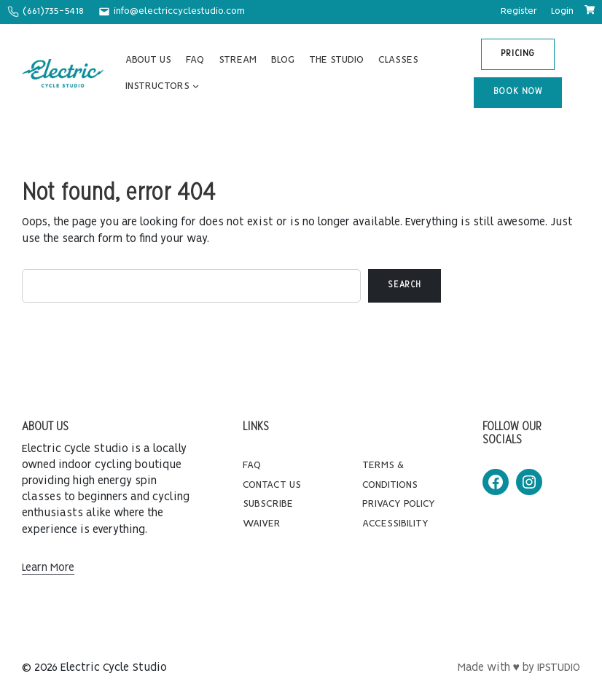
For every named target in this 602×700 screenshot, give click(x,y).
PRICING (518, 54)
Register (519, 11)
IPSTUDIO (559, 668)
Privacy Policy (399, 504)
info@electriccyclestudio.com (179, 11)
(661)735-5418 (53, 11)
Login (562, 11)
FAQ (252, 465)
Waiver (262, 524)
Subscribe (268, 504)
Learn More (48, 568)
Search (404, 285)
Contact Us (272, 485)
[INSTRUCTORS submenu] (196, 86)
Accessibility (395, 524)
